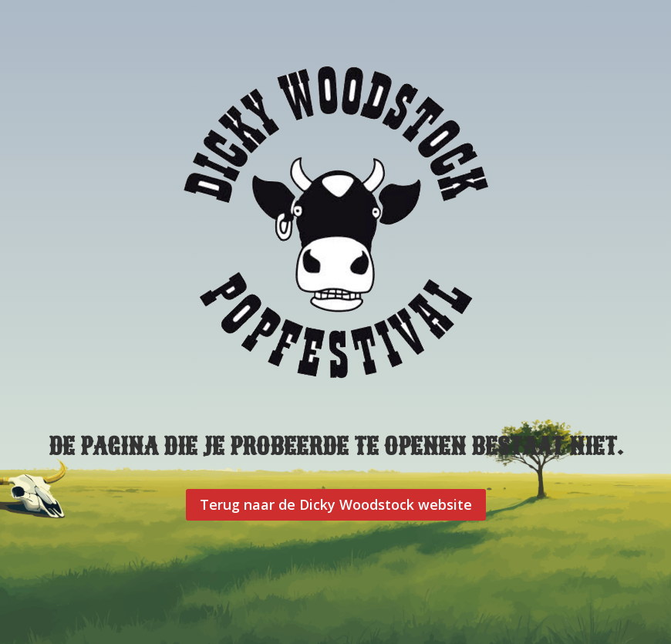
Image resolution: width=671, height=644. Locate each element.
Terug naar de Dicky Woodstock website (336, 504)
